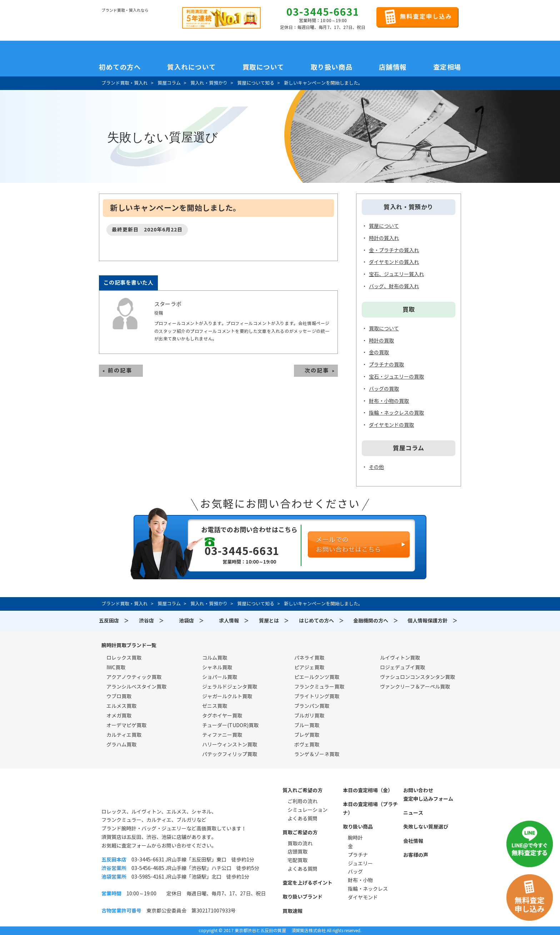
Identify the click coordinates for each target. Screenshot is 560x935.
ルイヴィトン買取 (400, 658)
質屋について (384, 226)
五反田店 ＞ (114, 621)
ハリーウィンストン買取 (230, 745)
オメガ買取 (119, 716)
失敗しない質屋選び (426, 827)
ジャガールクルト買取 (227, 696)
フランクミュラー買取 (319, 687)
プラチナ (358, 855)
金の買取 (379, 352)
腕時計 (355, 838)
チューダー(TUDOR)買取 (230, 725)
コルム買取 (215, 658)
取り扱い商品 (332, 67)
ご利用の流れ (302, 801)
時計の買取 (381, 341)
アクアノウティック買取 (134, 677)
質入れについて (192, 67)
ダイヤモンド (363, 897)
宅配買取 (297, 860)
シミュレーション (307, 810)
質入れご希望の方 (302, 790)
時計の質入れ (384, 238)
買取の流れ (300, 844)
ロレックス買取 (124, 658)
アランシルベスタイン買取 (136, 687)
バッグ (355, 872)
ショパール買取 (220, 677)
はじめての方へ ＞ (321, 621)
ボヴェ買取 (307, 745)
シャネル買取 (217, 667)
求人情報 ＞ (234, 621)
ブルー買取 (307, 725)
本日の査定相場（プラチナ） (370, 809)
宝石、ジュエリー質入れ (396, 274)
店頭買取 (297, 852)
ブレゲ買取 (307, 735)
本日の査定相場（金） (368, 790)
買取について (263, 67)
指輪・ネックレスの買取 (396, 413)
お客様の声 (416, 855)
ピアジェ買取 (309, 667)
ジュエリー (360, 864)
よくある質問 (302, 819)
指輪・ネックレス (368, 889)
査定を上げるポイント (307, 883)
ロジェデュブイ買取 (402, 667)
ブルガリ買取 (309, 716)
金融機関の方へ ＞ (376, 621)
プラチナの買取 (386, 365)
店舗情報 (393, 67)
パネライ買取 (309, 658)
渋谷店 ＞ (151, 621)
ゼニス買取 (215, 706)
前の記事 (120, 371)
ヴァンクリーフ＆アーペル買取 (415, 687)
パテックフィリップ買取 (230, 754)
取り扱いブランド (302, 897)
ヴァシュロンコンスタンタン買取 (417, 677)
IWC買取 (116, 667)
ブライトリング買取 (317, 696)
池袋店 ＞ (191, 621)
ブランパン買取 (312, 706)
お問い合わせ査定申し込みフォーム (428, 795)
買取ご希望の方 (300, 832)
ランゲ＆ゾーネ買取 (317, 754)
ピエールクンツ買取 (317, 677)
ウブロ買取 (119, 696)
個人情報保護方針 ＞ (432, 621)
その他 (376, 467)
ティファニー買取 (222, 735)
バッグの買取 (384, 389)
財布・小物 (360, 880)
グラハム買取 (121, 745)
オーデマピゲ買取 (126, 725)
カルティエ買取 (124, 735)
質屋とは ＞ (274, 621)
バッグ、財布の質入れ (394, 286)
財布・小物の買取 (389, 401)
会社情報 (413, 841)
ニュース (413, 813)
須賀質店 (138, 794)
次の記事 (317, 371)
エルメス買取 (121, 706)
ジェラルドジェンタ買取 (230, 687)
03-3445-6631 (323, 12)
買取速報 (292, 911)
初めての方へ (120, 67)
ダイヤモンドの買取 (391, 425)
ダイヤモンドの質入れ (394, 262)
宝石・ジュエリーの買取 (396, 377)
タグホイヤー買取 (222, 716)
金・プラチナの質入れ (394, 250)
